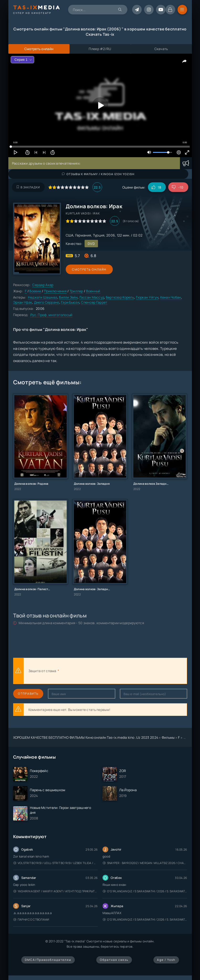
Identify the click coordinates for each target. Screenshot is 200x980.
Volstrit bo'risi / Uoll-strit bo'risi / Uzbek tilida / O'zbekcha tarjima (56, 863)
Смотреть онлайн (88, 269)
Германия (83, 235)
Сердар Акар (43, 285)
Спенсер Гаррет (94, 302)
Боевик (35, 291)
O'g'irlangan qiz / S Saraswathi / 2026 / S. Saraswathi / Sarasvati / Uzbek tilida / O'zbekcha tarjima (145, 891)
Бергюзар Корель (120, 297)
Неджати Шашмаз (43, 297)
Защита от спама (42, 671)
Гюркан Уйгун (147, 297)
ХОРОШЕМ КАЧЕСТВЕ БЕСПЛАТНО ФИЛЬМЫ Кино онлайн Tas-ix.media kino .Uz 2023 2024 (86, 737)
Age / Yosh (166, 960)
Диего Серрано (47, 302)
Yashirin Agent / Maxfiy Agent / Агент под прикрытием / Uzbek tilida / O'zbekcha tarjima (56, 891)
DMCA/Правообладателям (48, 960)
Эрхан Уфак (23, 302)
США (70, 235)
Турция (99, 235)
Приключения (55, 291)
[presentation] (113, 671)
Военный (93, 291)
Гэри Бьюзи (70, 302)
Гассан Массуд (92, 297)
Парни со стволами (31, 919)
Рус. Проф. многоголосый (51, 315)
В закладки (28, 187)
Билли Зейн (68, 297)
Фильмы (168, 737)
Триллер (76, 291)
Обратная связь (114, 960)
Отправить (28, 694)
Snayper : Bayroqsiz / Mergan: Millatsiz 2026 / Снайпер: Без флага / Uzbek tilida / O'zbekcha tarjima (145, 863)
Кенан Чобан (171, 297)
